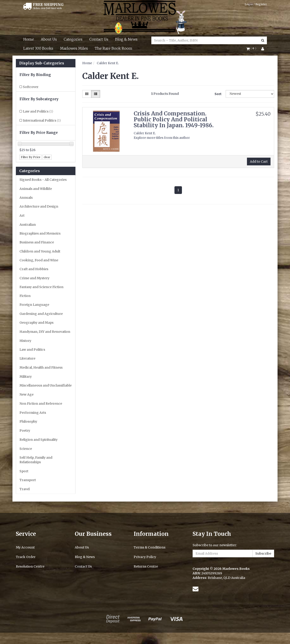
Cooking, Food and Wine (39, 260)
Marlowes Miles (74, 48)
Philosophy (28, 421)
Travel (25, 489)
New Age (27, 394)
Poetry (25, 431)
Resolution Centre (30, 566)
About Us (49, 39)
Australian (28, 225)
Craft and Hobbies (34, 269)
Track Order (26, 557)
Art (22, 215)
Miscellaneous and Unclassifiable (46, 385)
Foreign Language (34, 305)
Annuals (26, 198)
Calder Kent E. (108, 63)
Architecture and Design (39, 206)
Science (26, 449)
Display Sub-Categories (42, 63)
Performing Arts (33, 413)
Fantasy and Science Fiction (41, 287)
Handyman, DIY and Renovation (45, 332)
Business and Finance (37, 242)
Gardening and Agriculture (41, 314)
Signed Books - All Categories (43, 180)
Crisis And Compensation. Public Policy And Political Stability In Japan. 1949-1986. (174, 120)
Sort (218, 94)
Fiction (25, 296)
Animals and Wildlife (36, 189)
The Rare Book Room (114, 48)
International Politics (42, 120)
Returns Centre (146, 566)
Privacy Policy (145, 557)
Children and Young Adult (40, 251)
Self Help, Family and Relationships (36, 460)
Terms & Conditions (150, 547)
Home (29, 39)
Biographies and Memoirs (40, 233)
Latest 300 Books (38, 48)
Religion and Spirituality (39, 440)
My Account (25, 547)
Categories (73, 39)
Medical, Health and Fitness (41, 367)
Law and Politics (38, 111)
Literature (27, 358)
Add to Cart (259, 162)
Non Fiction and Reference (41, 404)
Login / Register (256, 4)
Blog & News (126, 39)
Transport (28, 480)
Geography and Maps (36, 323)
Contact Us (99, 39)
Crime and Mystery (34, 278)
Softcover (31, 87)
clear (47, 157)
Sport (24, 471)
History (25, 341)
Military (26, 377)
